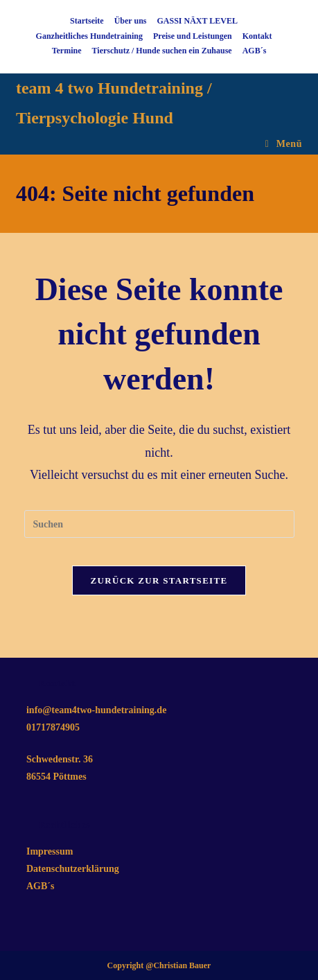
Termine (67, 51)
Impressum (50, 851)
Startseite (87, 21)
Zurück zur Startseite (159, 580)
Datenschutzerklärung (73, 869)
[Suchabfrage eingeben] (159, 524)
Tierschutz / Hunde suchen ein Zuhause (162, 51)
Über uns (131, 21)
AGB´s (255, 51)
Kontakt (257, 36)
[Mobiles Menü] (284, 144)
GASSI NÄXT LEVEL (197, 21)
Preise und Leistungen (193, 36)
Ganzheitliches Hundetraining (89, 36)
